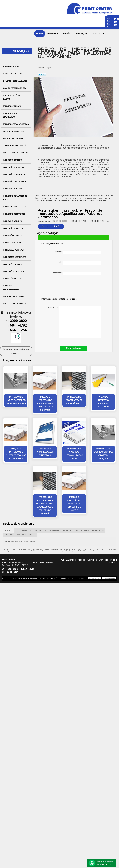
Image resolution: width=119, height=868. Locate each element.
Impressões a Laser (13, 236)
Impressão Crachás (13, 160)
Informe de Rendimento (15, 297)
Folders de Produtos (14, 131)
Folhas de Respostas (13, 139)
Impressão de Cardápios (15, 182)
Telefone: (77, 274)
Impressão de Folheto (14, 228)
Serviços (82, 34)
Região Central (98, 530)
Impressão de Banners (14, 174)
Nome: (78, 253)
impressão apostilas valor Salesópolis (45, 452)
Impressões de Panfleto (15, 257)
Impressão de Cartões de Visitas (15, 198)
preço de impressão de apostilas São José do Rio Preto (16, 454)
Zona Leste (9, 535)
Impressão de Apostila (14, 167)
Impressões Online (12, 279)
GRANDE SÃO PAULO (52, 530)
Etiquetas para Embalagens (10, 115)
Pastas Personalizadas (15, 304)
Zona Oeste (21, 535)
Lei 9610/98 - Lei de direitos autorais (93, 551)
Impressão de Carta (13, 189)
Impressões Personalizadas (11, 288)
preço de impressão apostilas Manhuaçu (103, 402)
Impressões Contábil (13, 243)
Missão (67, 34)
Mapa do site (112, 561)
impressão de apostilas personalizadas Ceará (74, 454)
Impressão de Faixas (13, 221)
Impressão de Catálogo (14, 207)
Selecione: (9, 530)
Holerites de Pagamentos (16, 153)
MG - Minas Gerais (82, 530)
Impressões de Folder (14, 250)
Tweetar (42, 74)
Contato (98, 34)
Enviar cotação (74, 348)
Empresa (53, 34)
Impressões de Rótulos (14, 264)
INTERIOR (67, 530)
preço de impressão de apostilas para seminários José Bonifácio (45, 404)
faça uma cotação (51, 226)
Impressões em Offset (14, 271)
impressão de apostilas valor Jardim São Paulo (74, 400)
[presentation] (60, 288)
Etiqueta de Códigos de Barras (14, 97)
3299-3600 (18, 321)
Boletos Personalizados (15, 81)
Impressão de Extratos (14, 214)
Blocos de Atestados (13, 74)
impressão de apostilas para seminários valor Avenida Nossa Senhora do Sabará (45, 505)
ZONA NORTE (21, 530)
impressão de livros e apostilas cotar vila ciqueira (16, 400)
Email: (79, 263)
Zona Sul (32, 535)
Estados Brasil (35, 530)
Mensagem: (71, 322)
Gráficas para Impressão (15, 146)
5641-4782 (18, 326)
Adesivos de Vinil (11, 67)
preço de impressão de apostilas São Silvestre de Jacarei (74, 504)
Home (40, 34)
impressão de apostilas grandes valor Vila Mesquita (103, 454)
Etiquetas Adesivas (12, 106)
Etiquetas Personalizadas (16, 124)
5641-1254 (18, 330)
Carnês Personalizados (15, 88)
